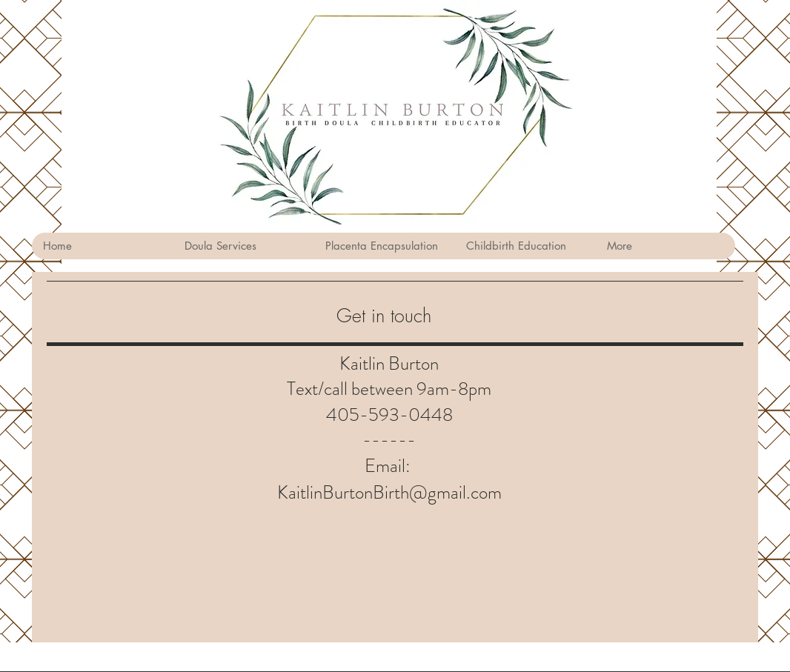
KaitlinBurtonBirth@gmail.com (389, 493)
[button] (243, 246)
